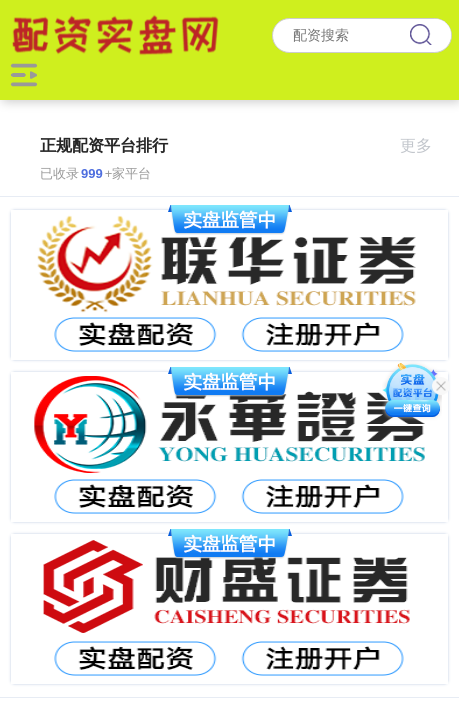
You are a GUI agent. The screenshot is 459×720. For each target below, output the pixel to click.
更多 (424, 145)
